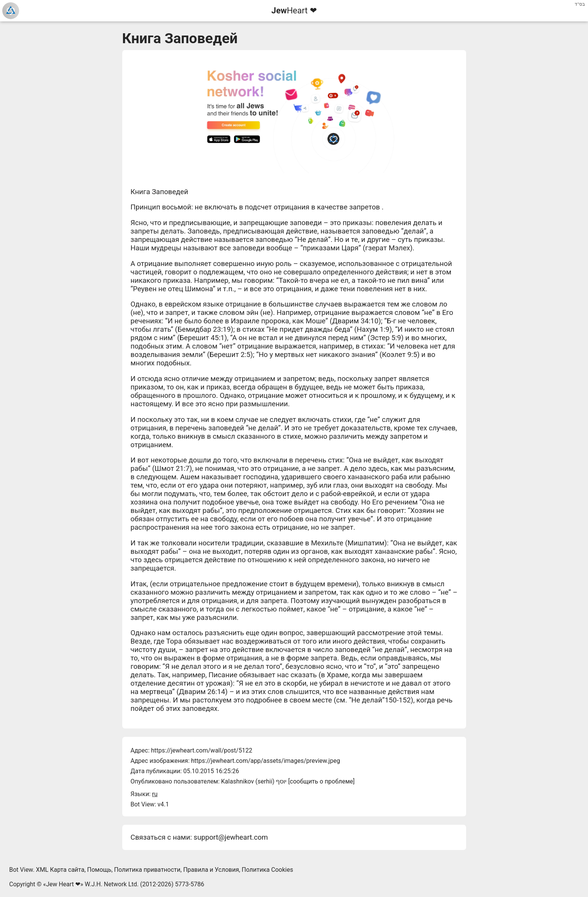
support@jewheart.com (231, 837)
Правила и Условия (211, 870)
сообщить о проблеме (322, 781)
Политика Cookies (268, 870)
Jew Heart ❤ (63, 884)
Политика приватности (147, 870)
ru (155, 794)
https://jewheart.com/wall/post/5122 (202, 750)
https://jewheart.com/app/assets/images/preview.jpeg (266, 761)
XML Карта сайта (60, 870)
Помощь (99, 870)
